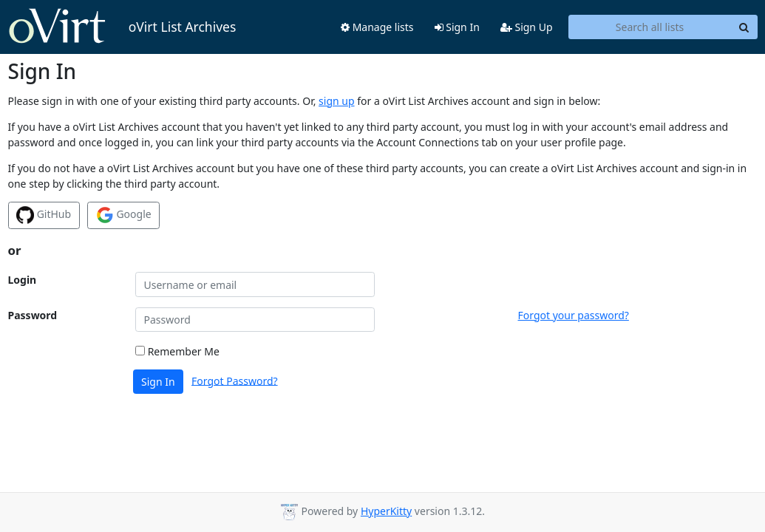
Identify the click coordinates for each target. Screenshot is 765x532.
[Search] (744, 27)
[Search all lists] (650, 27)
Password (33, 315)
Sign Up (527, 27)
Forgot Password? (235, 380)
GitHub (44, 215)
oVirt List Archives (122, 27)
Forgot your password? (574, 315)
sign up (336, 101)
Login (23, 280)
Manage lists (377, 27)
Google (124, 215)
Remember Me (177, 351)
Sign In (457, 27)
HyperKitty (386, 511)
